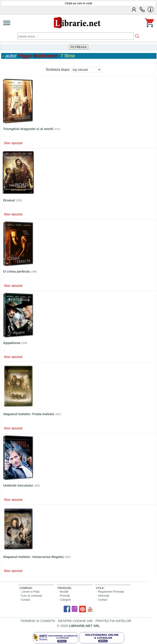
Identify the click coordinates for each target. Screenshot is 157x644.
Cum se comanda (31, 596)
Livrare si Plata (30, 592)
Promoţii (65, 596)
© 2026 (79, 626)
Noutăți (64, 592)
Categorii (65, 600)
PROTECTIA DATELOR (114, 621)
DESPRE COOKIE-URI (75, 621)
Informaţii (103, 596)
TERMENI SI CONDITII (38, 621)
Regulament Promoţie (111, 592)
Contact (25, 600)
